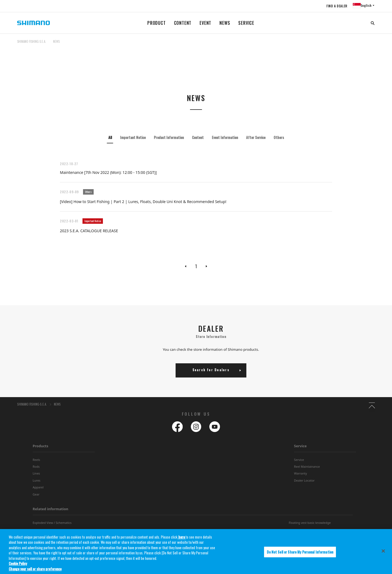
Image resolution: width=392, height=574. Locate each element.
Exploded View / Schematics (52, 523)
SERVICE (246, 23)
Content (198, 137)
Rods (36, 467)
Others (279, 137)
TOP (371, 45)
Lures (36, 481)
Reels (36, 460)
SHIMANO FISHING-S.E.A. (32, 41)
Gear (36, 495)
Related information (50, 510)
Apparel (38, 488)
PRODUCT (157, 23)
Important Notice (133, 137)
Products (40, 447)
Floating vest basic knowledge (310, 523)
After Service (256, 137)
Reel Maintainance (307, 467)
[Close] (383, 554)
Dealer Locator (304, 481)
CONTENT (183, 23)
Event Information (225, 137)
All (110, 137)
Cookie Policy (18, 567)
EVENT (205, 23)
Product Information (169, 137)
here (182, 540)
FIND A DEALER (335, 6)
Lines (36, 474)
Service (300, 447)
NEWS (225, 23)
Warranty (301, 474)
